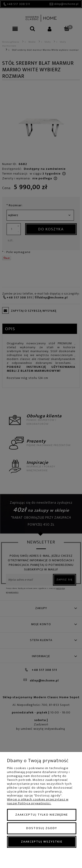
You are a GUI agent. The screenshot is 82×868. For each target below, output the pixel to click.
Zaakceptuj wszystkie (42, 842)
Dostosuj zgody (42, 828)
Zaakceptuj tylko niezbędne (42, 815)
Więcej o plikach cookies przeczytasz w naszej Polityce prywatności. (38, 801)
